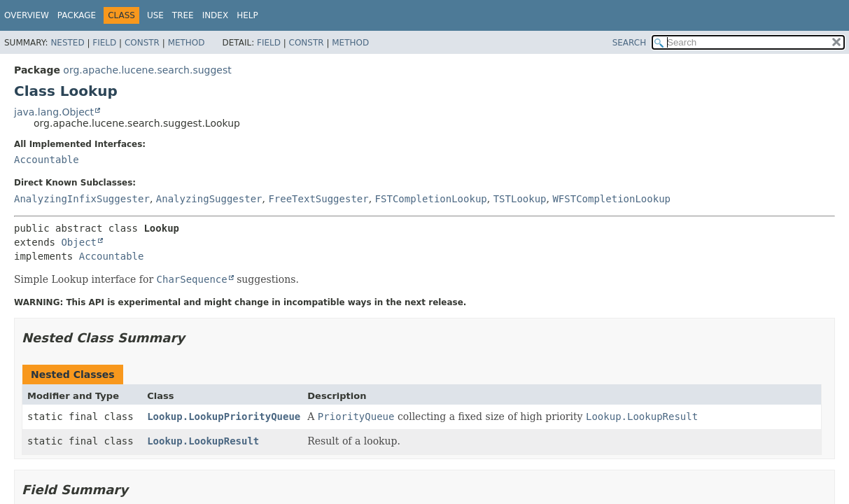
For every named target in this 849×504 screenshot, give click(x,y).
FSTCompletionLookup (431, 199)
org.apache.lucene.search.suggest (147, 70)
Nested (67, 43)
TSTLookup (520, 199)
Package (77, 15)
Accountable (47, 160)
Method (187, 43)
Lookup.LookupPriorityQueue (224, 416)
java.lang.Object (54, 112)
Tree (183, 15)
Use (155, 15)
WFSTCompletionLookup (611, 199)
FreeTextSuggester (318, 199)
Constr (142, 43)
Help (247, 15)
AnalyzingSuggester (209, 199)
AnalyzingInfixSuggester (82, 199)
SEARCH (630, 43)
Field (104, 43)
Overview (27, 15)
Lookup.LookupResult (203, 441)
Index (216, 15)
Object (79, 242)
